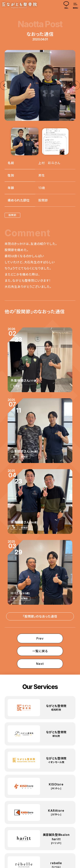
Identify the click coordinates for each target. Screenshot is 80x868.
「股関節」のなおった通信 (40, 616)
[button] (25, 142)
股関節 (12, 215)
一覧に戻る (40, 651)
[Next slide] (75, 85)
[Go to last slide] (5, 85)
